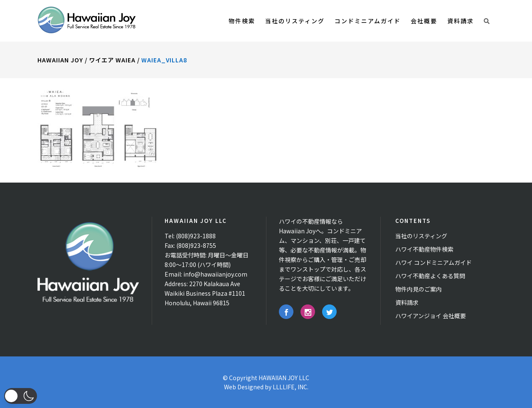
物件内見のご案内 (419, 289)
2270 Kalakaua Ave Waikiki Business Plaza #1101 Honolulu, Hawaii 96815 (205, 293)
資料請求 (407, 302)
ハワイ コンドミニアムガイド (433, 262)
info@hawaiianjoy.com (215, 274)
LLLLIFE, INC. (291, 387)
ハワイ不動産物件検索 (424, 249)
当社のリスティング (421, 236)
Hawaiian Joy (60, 60)
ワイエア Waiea (112, 60)
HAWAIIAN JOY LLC (284, 378)
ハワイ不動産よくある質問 (430, 276)
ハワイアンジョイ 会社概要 (431, 316)
